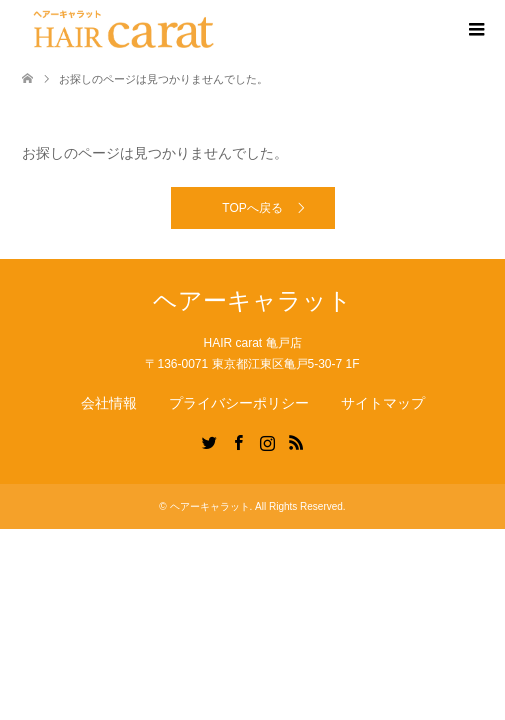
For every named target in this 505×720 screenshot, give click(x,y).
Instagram (267, 441)
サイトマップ (383, 403)
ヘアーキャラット (252, 300)
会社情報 (109, 403)
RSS (296, 441)
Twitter (209, 441)
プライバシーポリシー (239, 403)
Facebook (238, 441)
